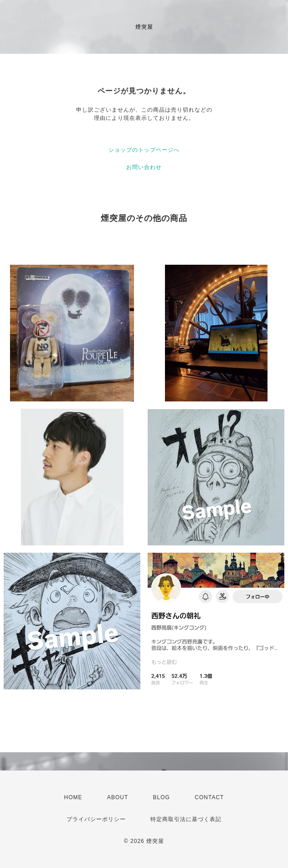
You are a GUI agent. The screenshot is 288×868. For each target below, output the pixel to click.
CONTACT (209, 797)
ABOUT (118, 797)
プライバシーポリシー (96, 819)
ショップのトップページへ (144, 150)
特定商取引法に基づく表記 (186, 819)
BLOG (162, 797)
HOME (73, 797)
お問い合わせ (144, 167)
